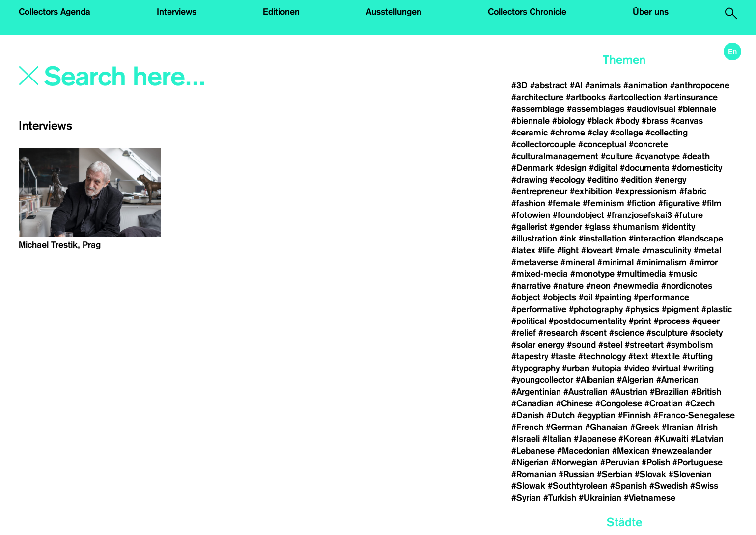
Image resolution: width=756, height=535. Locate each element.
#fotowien (531, 215)
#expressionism (646, 191)
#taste (563, 356)
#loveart (597, 250)
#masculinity (667, 250)
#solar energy (538, 345)
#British (706, 392)
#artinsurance (691, 97)
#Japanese (595, 439)
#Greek (645, 427)
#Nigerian (530, 462)
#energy (671, 180)
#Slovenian (690, 474)
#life (546, 250)
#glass (597, 227)
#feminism (603, 203)
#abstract (549, 85)
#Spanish (629, 486)
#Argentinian (536, 392)
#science (627, 333)
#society (706, 333)
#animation (645, 85)
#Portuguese (698, 462)
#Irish (707, 427)
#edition (637, 180)
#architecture (537, 97)
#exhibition (591, 191)
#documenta (645, 168)
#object (526, 297)
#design (571, 168)
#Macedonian (583, 451)
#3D (519, 85)
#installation (602, 239)
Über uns (651, 12)
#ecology (567, 180)
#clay (598, 133)
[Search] (186, 77)
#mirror (703, 262)
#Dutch (560, 415)
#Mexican (631, 451)
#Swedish (669, 486)
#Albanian (595, 380)
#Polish (656, 462)
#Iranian (678, 427)
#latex (523, 250)
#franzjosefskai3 (639, 215)
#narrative (531, 286)
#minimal (616, 262)
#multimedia (642, 274)
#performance (661, 297)
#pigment (680, 309)
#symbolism (690, 345)
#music (683, 274)
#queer (706, 321)
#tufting (698, 356)
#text (638, 356)
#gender (566, 227)
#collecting (667, 133)
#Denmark (532, 168)
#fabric (693, 191)
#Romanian (534, 474)
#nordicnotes (687, 286)
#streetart (644, 345)
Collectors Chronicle (527, 12)
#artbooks (586, 97)
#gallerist (529, 227)
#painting (613, 297)
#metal (707, 250)
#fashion (528, 203)
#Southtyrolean (578, 486)
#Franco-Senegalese (694, 415)
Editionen (281, 12)
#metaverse (535, 262)
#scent (593, 333)
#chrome (568, 133)
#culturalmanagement (555, 156)
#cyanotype (658, 156)
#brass (655, 121)
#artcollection (635, 97)
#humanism (636, 227)
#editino (603, 180)
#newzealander (682, 451)
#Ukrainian (600, 498)
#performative (539, 309)
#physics (642, 309)
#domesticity (697, 168)
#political (529, 321)
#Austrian (629, 392)
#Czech (700, 403)
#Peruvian (620, 462)
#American (677, 380)
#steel (610, 345)
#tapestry (530, 356)
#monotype (592, 274)
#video (637, 368)
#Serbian (615, 474)
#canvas (687, 121)
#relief (524, 333)
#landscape (700, 239)
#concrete (648, 144)
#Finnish (634, 415)
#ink (568, 239)
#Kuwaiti (671, 439)
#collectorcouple (544, 144)
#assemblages (596, 109)
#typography (535, 368)
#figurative (679, 203)
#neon (598, 286)
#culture (617, 156)
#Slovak (650, 474)
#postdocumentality (588, 321)
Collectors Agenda (55, 12)
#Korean (635, 439)
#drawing (529, 180)
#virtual (666, 368)
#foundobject (578, 215)
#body (627, 121)
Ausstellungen (394, 12)
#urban (576, 368)
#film (712, 203)
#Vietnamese (650, 498)
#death (696, 156)
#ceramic (530, 133)
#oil (586, 297)
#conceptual (602, 144)
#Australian (586, 392)
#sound (581, 345)
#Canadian (532, 403)
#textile (665, 356)
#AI (576, 85)
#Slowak (528, 486)
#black (600, 121)
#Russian (576, 474)
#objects (560, 297)
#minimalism (661, 262)
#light (568, 250)
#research (558, 333)
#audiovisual (651, 109)
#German (564, 427)
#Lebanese (533, 451)
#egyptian (596, 415)
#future (689, 215)
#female (564, 203)
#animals (603, 85)
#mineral (578, 262)
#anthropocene (700, 85)
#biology (568, 121)
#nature (568, 286)
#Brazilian (669, 392)
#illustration (534, 239)
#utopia (607, 368)
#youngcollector (542, 380)
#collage (627, 133)
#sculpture (667, 333)
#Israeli (526, 439)
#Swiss (704, 486)
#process (672, 321)
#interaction (652, 239)
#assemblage (538, 109)
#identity (678, 227)
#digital (603, 168)
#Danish (528, 415)
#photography (596, 309)
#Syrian (526, 498)
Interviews (177, 12)
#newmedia (636, 286)
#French (527, 427)
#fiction (641, 203)
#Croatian (664, 403)
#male (627, 250)
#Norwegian (574, 462)
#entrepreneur (539, 191)
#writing (698, 368)
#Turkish (560, 498)
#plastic (717, 309)
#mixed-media (540, 274)
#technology (602, 356)
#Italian (557, 439)
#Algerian (635, 380)
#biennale (697, 109)
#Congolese (619, 403)
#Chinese (574, 403)
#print (640, 321)
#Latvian (707, 439)
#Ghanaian (606, 427)
